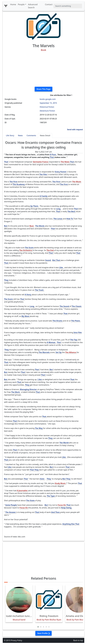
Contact (49, 4)
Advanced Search (33, 6)
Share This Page (44, 89)
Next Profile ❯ (43, 633)
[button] (38, 627)
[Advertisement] (43, 69)
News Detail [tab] (45, 135)
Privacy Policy (16, 640)
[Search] (68, 6)
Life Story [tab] (10, 135)
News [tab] (20, 135)
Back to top (78, 640)
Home (13, 4)
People (21, 4)
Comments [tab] (31, 135)
